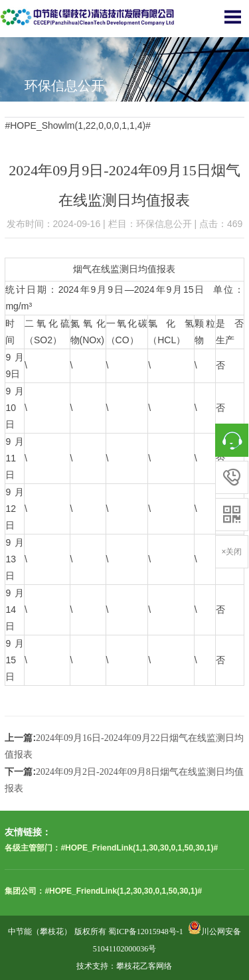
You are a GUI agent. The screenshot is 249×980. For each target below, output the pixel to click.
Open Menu (232, 17)
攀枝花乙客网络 (144, 966)
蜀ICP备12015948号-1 (146, 932)
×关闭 (231, 552)
